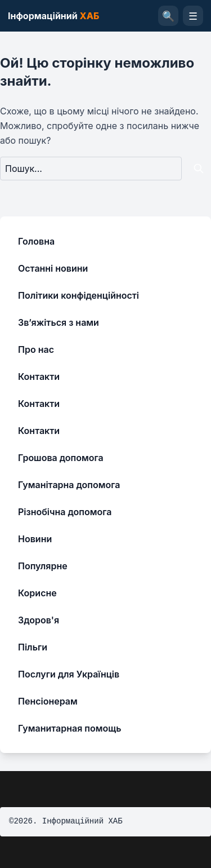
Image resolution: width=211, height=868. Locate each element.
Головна (36, 241)
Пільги (33, 647)
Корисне (37, 593)
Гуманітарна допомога (69, 485)
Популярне (43, 566)
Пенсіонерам (48, 701)
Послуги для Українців (69, 674)
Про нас (36, 349)
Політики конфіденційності (78, 295)
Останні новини (53, 268)
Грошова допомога (61, 458)
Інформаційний (53, 16)
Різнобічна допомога (65, 512)
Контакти (39, 377)
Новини (35, 539)
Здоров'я (39, 620)
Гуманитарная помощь (69, 728)
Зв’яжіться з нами (59, 322)
